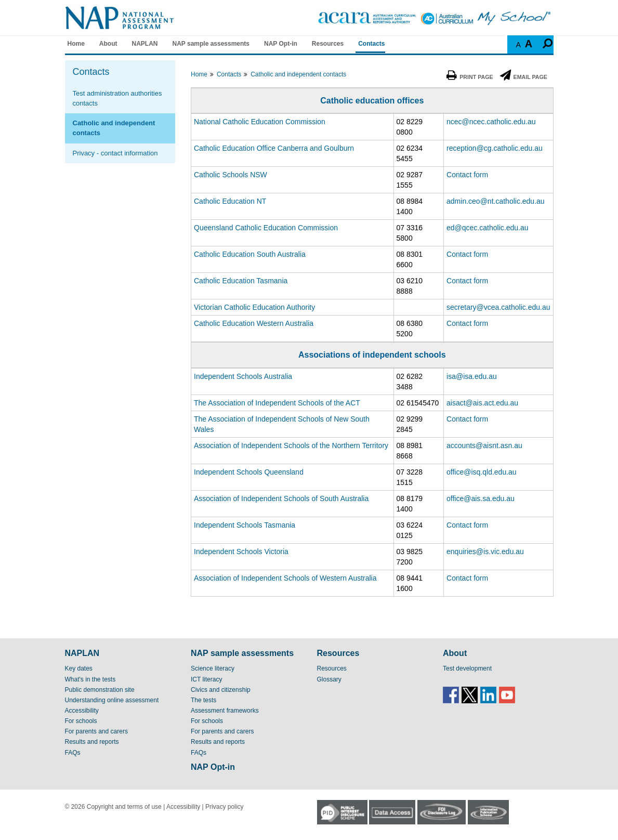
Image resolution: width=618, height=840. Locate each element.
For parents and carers (96, 731)
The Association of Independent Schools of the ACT (277, 403)
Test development (467, 668)
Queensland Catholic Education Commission (266, 228)
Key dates (79, 668)
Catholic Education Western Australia (254, 323)
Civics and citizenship (221, 690)
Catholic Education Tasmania (241, 281)
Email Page (524, 77)
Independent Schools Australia (243, 376)
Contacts (371, 44)
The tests (203, 700)
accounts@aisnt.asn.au (484, 445)
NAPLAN (145, 44)
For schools (81, 721)
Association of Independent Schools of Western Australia (285, 578)
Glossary (329, 679)
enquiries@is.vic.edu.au (485, 552)
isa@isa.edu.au (472, 376)
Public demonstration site (100, 690)
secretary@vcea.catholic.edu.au (498, 307)
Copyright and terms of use (124, 807)
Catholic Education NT (230, 201)
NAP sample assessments (211, 44)
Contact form (467, 175)
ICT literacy (206, 679)
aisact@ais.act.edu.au (482, 403)
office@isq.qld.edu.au (482, 472)
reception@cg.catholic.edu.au (495, 148)
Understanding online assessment (112, 700)
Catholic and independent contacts (114, 128)
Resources (328, 44)
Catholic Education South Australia (250, 254)
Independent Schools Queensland (249, 472)
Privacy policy (224, 807)
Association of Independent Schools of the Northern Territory (291, 445)
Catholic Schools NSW (231, 175)
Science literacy (213, 668)
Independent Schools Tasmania (245, 525)
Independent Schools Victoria (241, 552)
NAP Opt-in (281, 44)
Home (76, 44)
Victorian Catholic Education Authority (254, 307)
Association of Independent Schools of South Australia (281, 498)
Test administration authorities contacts (117, 98)
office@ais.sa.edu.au (481, 498)
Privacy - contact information (115, 153)
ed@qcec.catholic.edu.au (487, 228)
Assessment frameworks (225, 711)
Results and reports (92, 742)
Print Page (470, 77)
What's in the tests (90, 679)
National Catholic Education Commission (260, 122)
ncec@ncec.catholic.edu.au (491, 122)
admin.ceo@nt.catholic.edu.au (496, 201)
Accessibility (82, 711)
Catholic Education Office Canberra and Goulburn (274, 148)
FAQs (73, 753)
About (108, 44)
